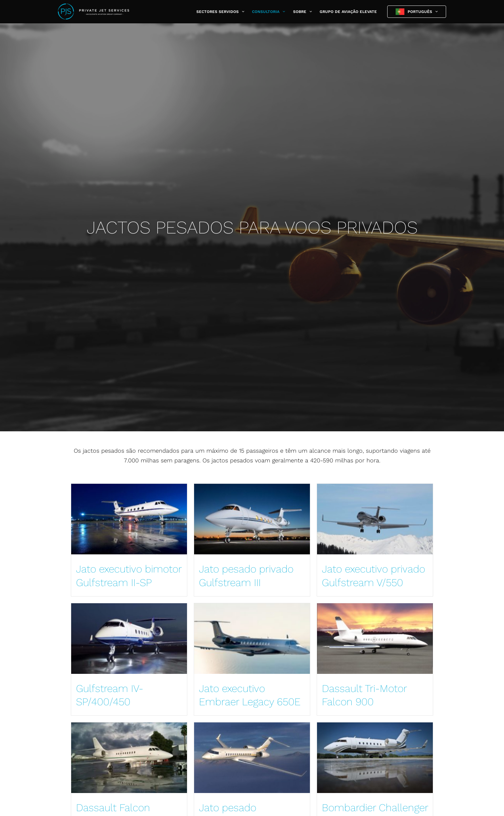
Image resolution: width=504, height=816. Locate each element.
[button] (241, 12)
